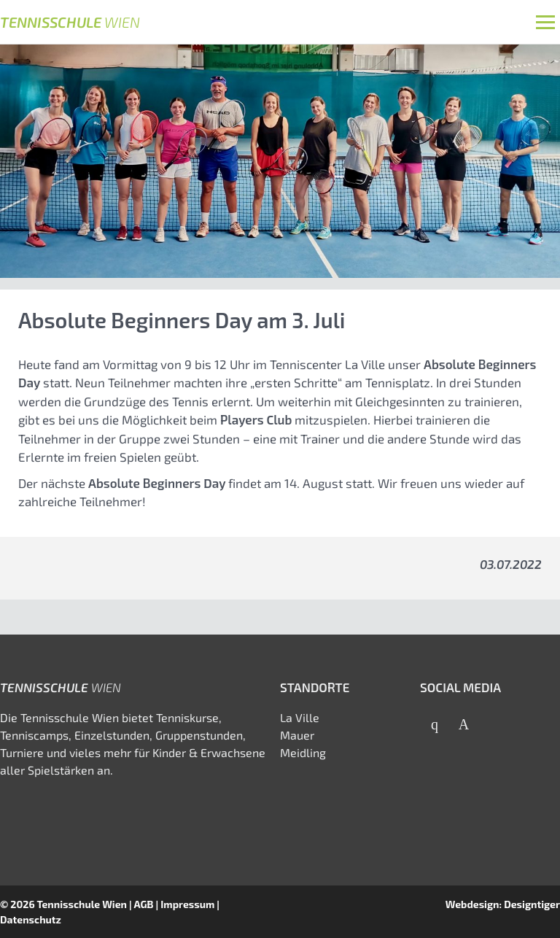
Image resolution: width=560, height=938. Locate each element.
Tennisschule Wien (82, 904)
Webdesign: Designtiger (503, 904)
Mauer (297, 735)
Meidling (303, 752)
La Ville (300, 717)
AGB (143, 904)
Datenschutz (31, 919)
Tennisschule (70, 22)
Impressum (187, 904)
